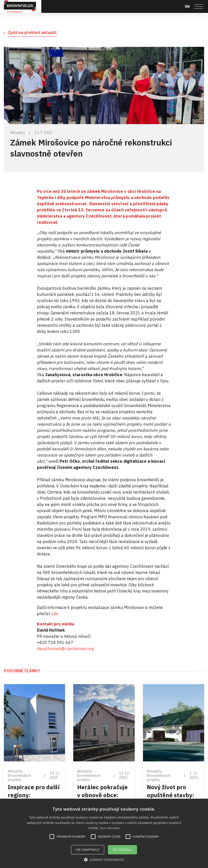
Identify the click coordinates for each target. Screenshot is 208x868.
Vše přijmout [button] (122, 850)
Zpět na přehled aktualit (32, 32)
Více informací (110, 828)
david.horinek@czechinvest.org (65, 649)
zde (54, 614)
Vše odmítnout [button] (88, 850)
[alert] (104, 833)
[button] (104, 860)
